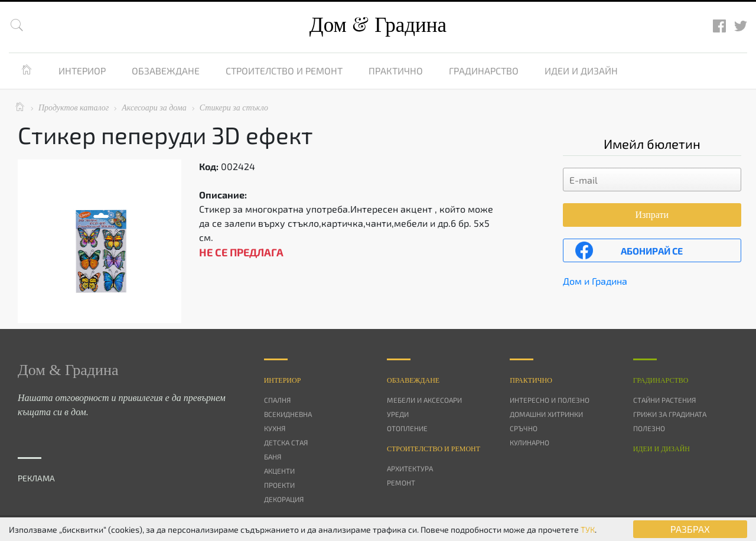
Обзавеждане (166, 71)
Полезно (649, 428)
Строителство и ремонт (284, 71)
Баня (273, 457)
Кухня (275, 428)
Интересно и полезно (550, 400)
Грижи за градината (670, 414)
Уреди (398, 414)
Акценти (279, 471)
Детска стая (286, 442)
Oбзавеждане (413, 380)
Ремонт (401, 483)
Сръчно (524, 428)
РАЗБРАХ (690, 529)
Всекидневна (288, 414)
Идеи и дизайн (581, 71)
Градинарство (484, 71)
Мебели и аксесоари (424, 400)
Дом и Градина (595, 281)
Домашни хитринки (546, 414)
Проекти (279, 485)
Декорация (284, 499)
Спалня (277, 400)
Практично (396, 71)
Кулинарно (529, 442)
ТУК (588, 529)
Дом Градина (378, 25)
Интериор (82, 71)
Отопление (407, 428)
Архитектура (410, 468)
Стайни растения (664, 400)
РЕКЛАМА (36, 478)
